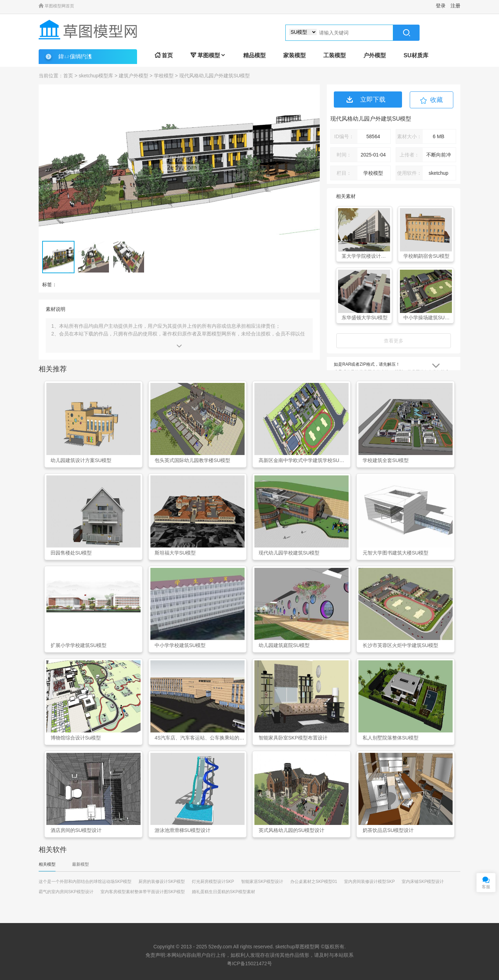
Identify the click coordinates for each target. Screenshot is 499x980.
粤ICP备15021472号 (249, 963)
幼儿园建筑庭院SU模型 (284, 645)
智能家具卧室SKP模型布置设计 (293, 738)
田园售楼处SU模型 (71, 553)
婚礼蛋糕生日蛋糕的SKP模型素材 (223, 892)
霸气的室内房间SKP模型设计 (66, 892)
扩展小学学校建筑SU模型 (79, 645)
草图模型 (208, 55)
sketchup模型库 (96, 76)
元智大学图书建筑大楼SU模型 (396, 553)
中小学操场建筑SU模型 (428, 318)
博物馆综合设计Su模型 (76, 738)
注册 (455, 6)
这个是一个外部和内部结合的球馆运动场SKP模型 (85, 882)
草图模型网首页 (56, 6)
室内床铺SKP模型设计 (423, 882)
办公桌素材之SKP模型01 (314, 882)
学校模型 (164, 76)
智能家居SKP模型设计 (262, 882)
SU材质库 (416, 55)
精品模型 (254, 55)
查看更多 (394, 341)
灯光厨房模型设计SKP (213, 882)
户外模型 (375, 55)
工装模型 (335, 55)
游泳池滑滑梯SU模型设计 (183, 830)
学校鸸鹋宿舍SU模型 (426, 256)
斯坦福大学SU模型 (175, 553)
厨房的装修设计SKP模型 (162, 882)
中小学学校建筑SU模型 (180, 645)
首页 (164, 55)
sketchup (285, 947)
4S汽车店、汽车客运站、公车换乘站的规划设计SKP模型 (200, 738)
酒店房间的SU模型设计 (76, 830)
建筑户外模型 (134, 76)
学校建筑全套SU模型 (386, 460)
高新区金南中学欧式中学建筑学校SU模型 (304, 460)
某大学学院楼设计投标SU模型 (366, 256)
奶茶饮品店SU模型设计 (388, 830)
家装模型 (294, 55)
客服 (486, 887)
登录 (441, 6)
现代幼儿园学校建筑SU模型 (289, 553)
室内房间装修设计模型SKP (369, 882)
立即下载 (366, 100)
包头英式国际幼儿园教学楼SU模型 (192, 460)
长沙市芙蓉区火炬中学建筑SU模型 (400, 645)
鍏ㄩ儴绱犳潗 (75, 56)
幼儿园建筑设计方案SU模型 (81, 460)
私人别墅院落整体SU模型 (391, 738)
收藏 (436, 100)
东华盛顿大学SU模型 (365, 318)
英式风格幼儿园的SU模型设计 (291, 830)
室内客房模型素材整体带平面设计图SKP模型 (143, 892)
